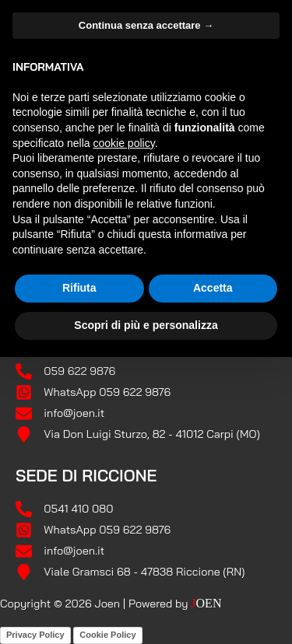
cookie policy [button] (124, 142)
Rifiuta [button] (79, 288)
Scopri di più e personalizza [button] (146, 324)
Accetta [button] (213, 288)
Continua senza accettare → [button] (146, 24)
